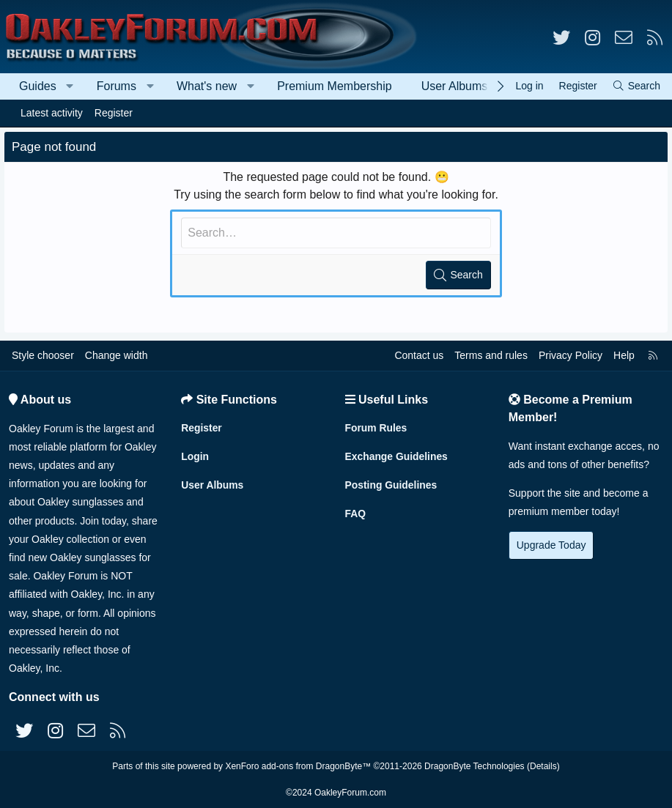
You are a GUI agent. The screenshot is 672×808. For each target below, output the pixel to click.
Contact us (419, 355)
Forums (117, 86)
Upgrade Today (551, 545)
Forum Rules (377, 427)
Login (195, 456)
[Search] (636, 86)
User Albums (455, 86)
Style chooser (43, 355)
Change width (117, 355)
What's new (207, 86)
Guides (38, 86)
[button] (70, 86)
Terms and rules (491, 355)
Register (114, 113)
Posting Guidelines (392, 484)
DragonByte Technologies (475, 766)
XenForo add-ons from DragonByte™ (298, 766)
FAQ (356, 513)
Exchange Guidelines (397, 456)
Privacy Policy (571, 355)
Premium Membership (334, 86)
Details (543, 766)
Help (624, 355)
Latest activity (52, 113)
